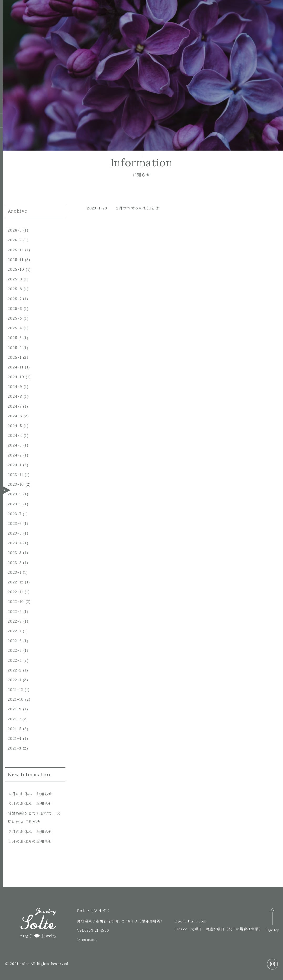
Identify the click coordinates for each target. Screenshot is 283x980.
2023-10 (16, 484)
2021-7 (14, 719)
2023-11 (16, 475)
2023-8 (15, 504)
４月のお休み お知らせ (30, 794)
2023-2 (15, 563)
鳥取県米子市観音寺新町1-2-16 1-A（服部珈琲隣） (121, 921)
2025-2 (15, 348)
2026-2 (15, 240)
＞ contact (87, 940)
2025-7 (15, 299)
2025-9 (15, 279)
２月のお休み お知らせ (30, 832)
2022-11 (16, 592)
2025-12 (16, 250)
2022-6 (15, 641)
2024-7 (15, 406)
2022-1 (15, 680)
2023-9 (15, 494)
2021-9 (15, 709)
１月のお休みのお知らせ (30, 842)
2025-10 (16, 269)
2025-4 (15, 328)
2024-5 (15, 426)
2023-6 (15, 524)
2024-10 (16, 377)
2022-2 (15, 670)
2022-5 (15, 650)
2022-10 (16, 602)
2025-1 (15, 357)
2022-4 (15, 660)
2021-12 (16, 690)
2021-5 (15, 729)
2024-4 (15, 435)
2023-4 (15, 543)
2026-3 (15, 230)
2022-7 (15, 631)
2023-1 (15, 572)
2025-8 (15, 289)
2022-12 (16, 582)
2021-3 (15, 748)
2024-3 (15, 445)
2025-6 (15, 309)
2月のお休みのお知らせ (138, 208)
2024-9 (15, 387)
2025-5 (15, 318)
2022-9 (15, 612)
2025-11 (16, 260)
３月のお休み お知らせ (30, 804)
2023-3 (15, 553)
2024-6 (15, 416)
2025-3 (15, 338)
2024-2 (15, 455)
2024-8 (15, 396)
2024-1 (15, 465)
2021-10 (16, 699)
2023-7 (15, 514)
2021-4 (15, 738)
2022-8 (15, 621)
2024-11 (16, 367)
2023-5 (15, 533)
